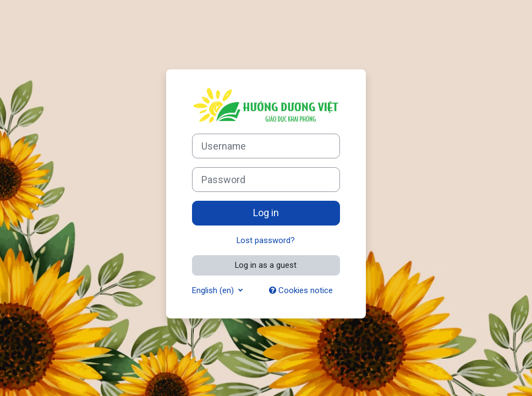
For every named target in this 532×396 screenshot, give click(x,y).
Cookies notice (301, 290)
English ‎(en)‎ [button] (214, 290)
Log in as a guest (266, 265)
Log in (266, 213)
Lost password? (266, 240)
